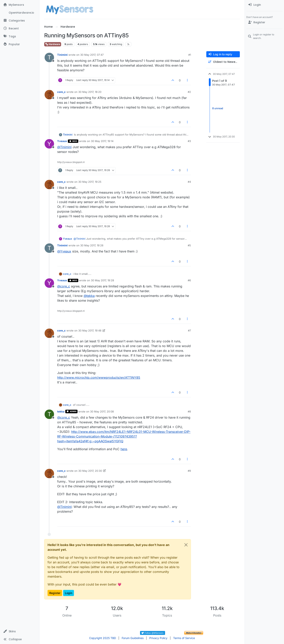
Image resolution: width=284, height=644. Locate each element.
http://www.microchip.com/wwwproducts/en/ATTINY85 (99, 378)
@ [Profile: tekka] (89, 296)
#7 (189, 330)
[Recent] (20, 28)
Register (55, 593)
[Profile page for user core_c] (49, 95)
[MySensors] (20, 5)
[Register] (264, 22)
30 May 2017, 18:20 (90, 92)
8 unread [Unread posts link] (218, 108)
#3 (189, 141)
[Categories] (20, 21)
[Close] (186, 545)
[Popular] (20, 44)
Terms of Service (184, 638)
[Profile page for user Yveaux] (49, 144)
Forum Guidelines (133, 638)
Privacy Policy (158, 638)
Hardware (53, 44)
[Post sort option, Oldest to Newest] (223, 62)
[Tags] (20, 36)
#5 (189, 245)
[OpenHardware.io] (20, 13)
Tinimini (62, 55)
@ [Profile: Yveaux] (64, 251)
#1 (190, 55)
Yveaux (62, 141)
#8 (189, 411)
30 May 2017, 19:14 (102, 141)
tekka (61, 411)
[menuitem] (264, 5)
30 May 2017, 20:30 (90, 471)
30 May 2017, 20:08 (102, 411)
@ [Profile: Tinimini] (64, 147)
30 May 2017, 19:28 (102, 280)
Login (69, 593)
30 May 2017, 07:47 (92, 55)
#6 (189, 280)
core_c (61, 92)
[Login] (264, 5)
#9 (189, 471)
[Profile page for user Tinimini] (49, 57)
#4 (189, 182)
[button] (20, 631)
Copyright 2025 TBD (103, 638)
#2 (189, 92)
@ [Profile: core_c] (64, 286)
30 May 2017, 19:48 (90, 330)
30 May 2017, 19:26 (92, 245)
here (124, 449)
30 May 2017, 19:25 (90, 182)
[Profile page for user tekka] (49, 414)
